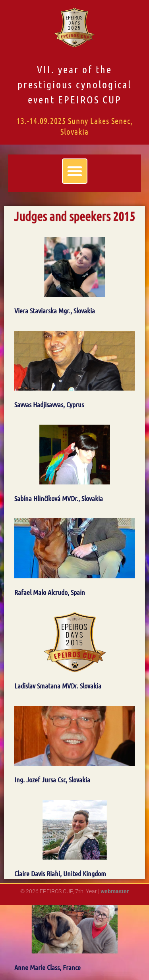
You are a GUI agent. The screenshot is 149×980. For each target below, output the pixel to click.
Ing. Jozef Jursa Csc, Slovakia (52, 780)
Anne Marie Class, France (47, 967)
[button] (75, 171)
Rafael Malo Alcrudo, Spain (50, 592)
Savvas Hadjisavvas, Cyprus (49, 404)
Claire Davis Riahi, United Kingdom (60, 873)
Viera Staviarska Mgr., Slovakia (55, 311)
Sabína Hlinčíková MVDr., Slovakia (59, 498)
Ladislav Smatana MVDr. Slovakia (58, 686)
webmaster (115, 891)
